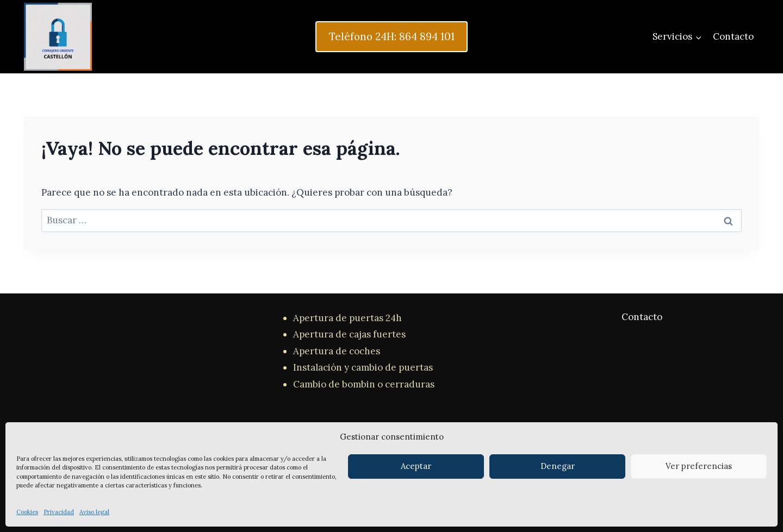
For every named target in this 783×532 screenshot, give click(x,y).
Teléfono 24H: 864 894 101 (392, 36)
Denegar (558, 466)
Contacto (733, 36)
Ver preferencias (699, 466)
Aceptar (416, 466)
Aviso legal (94, 512)
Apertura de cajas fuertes (349, 334)
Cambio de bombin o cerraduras (364, 384)
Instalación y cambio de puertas (363, 367)
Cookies (27, 512)
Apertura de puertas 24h (347, 318)
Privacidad (59, 512)
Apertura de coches (337, 351)
